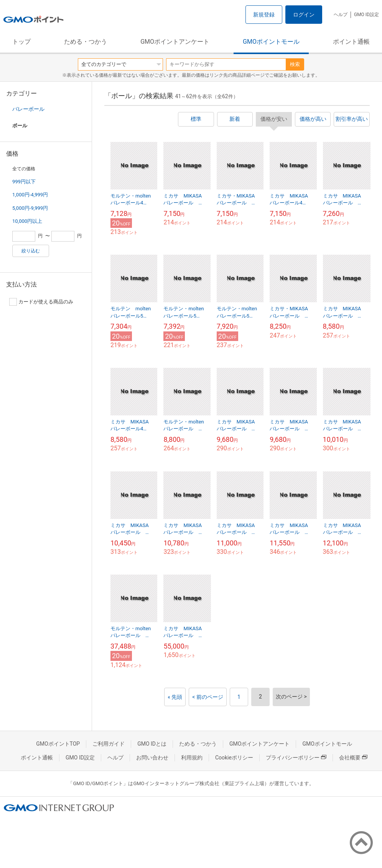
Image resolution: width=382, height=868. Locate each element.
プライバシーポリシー (296, 758)
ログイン (304, 15)
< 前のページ (208, 697)
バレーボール (28, 109)
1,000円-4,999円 (30, 195)
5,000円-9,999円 (30, 208)
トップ (21, 42)
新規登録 (264, 15)
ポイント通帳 (351, 42)
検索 (295, 64)
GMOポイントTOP (58, 744)
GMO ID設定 (366, 15)
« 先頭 (175, 697)
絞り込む (31, 251)
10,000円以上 (27, 221)
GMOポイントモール (271, 42)
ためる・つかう (86, 42)
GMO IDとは (152, 744)
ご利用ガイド (109, 744)
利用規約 (192, 758)
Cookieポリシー (234, 758)
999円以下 (24, 182)
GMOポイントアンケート (175, 42)
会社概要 (353, 758)
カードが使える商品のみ (41, 302)
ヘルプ (341, 15)
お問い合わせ (152, 758)
